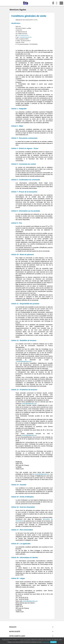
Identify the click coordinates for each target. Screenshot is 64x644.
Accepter (53, 642)
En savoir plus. (46, 642)
